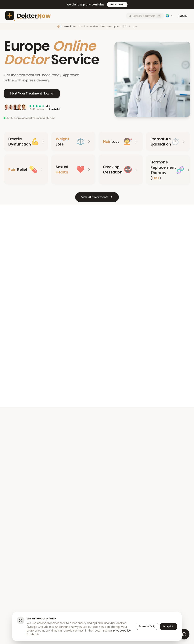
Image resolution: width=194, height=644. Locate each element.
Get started (117, 4)
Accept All (169, 626)
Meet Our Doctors (83, 381)
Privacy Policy (122, 631)
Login (183, 16)
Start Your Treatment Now (32, 94)
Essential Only (147, 626)
